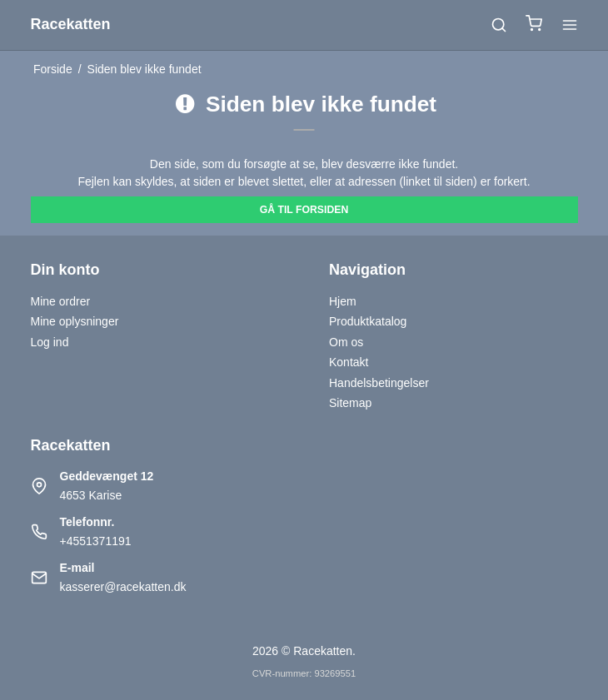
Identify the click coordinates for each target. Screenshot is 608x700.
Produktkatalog (368, 321)
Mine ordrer (61, 301)
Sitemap (350, 403)
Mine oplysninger (75, 321)
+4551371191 (96, 541)
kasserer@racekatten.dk (123, 587)
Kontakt (349, 362)
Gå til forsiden (304, 210)
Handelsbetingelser (379, 383)
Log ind (50, 342)
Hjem (343, 301)
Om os (346, 342)
